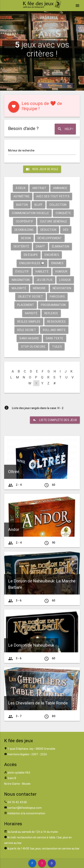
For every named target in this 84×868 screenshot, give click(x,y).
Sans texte (55, 338)
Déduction (48, 230)
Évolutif (22, 272)
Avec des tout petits (53, 196)
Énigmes (57, 263)
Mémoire (39, 288)
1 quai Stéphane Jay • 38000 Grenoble (31, 749)
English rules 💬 (32, 263)
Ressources (56, 322)
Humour (61, 272)
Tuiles (57, 347)
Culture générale (54, 221)
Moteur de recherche (21, 150)
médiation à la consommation (26, 813)
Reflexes (51, 313)
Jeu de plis (45, 280)
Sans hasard (29, 338)
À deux (21, 188)
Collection (58, 205)
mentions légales (18, 754)
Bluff (39, 205)
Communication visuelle (30, 213)
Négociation (62, 288)
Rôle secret (27, 330)
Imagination (21, 280)
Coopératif (25, 221)
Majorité (19, 288)
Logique (65, 280)
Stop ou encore (33, 347)
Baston (22, 205)
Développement (50, 238)
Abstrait (39, 188)
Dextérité (21, 246)
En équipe (31, 255)
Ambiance (60, 188)
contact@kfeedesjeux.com (25, 808)
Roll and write (54, 330)
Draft (41, 246)
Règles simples (29, 322)
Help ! (65, 129)
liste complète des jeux (55, 420)
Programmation (53, 305)
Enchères (52, 255)
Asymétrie (22, 196)
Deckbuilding (24, 230)
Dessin (26, 238)
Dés (66, 230)
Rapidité (31, 313)
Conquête (63, 213)
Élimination (61, 246)
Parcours (57, 297)
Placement (26, 305)
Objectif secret (31, 297)
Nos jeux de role (42, 169)
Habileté (42, 272)
